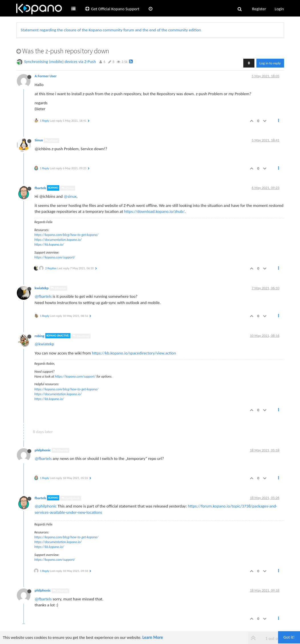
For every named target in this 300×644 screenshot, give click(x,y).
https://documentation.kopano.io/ (58, 240)
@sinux (70, 196)
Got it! (289, 637)
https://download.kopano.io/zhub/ (154, 211)
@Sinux (68, 188)
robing (40, 336)
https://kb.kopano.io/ (49, 244)
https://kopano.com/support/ (55, 257)
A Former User (46, 76)
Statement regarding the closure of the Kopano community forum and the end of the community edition (111, 30)
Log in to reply (270, 63)
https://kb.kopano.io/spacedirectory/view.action (134, 353)
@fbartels (58, 288)
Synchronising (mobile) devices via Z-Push (60, 62)
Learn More (153, 637)
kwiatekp (42, 288)
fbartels (41, 188)
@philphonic (71, 498)
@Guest (51, 141)
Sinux (39, 140)
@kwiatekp (81, 336)
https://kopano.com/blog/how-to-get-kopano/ (67, 235)
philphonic (43, 450)
